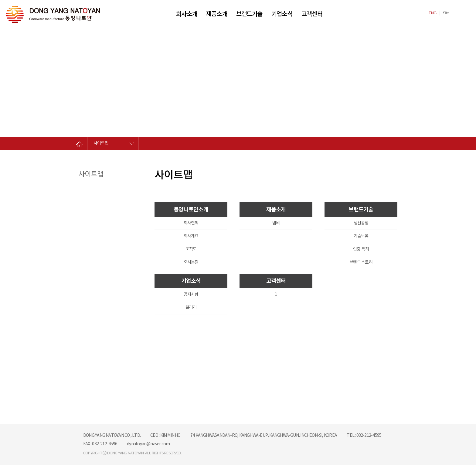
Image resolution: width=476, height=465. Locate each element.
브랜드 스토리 (361, 262)
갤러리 (191, 308)
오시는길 (191, 262)
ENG (433, 13)
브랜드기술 (249, 14)
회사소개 (187, 14)
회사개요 (191, 236)
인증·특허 (361, 249)
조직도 (191, 249)
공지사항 (191, 295)
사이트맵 (101, 143)
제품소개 (217, 14)
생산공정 (361, 223)
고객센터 (312, 14)
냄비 (276, 223)
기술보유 (361, 236)
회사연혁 (191, 223)
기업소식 (282, 14)
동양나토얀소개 (191, 210)
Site (446, 13)
